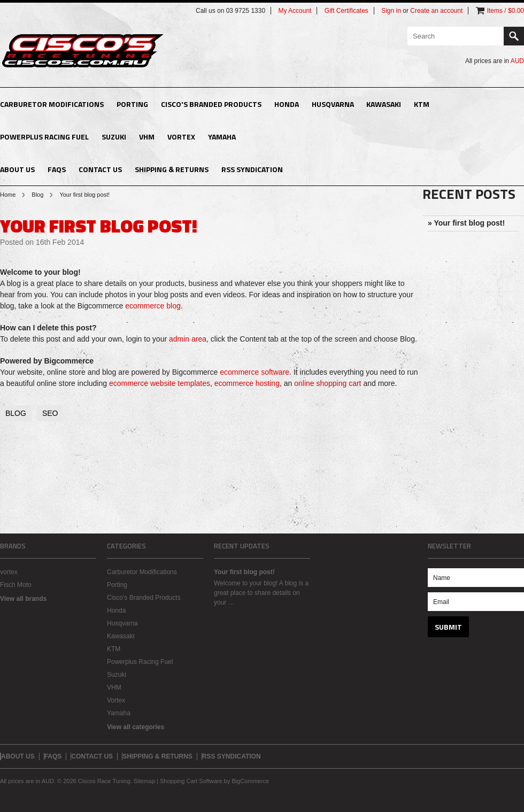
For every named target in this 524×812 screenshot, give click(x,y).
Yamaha (222, 137)
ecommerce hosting (247, 383)
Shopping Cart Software (191, 781)
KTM (422, 104)
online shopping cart (327, 383)
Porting (132, 104)
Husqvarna (333, 104)
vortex (9, 572)
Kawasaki (384, 104)
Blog (37, 195)
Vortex (181, 137)
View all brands (23, 599)
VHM (147, 137)
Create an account (436, 11)
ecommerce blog (153, 306)
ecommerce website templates (160, 383)
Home (8, 195)
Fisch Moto (16, 585)
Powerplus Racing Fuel (44, 137)
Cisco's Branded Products (211, 104)
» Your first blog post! (466, 223)
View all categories (136, 727)
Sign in (391, 11)
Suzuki (114, 137)
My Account (295, 11)
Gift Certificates (346, 11)
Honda (287, 104)
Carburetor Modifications (52, 104)
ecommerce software (255, 372)
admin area (188, 339)
